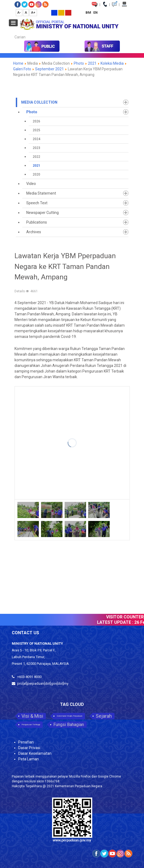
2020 (36, 174)
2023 (36, 148)
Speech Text (37, 203)
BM (89, 12)
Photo (79, 63)
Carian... (12, 32)
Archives (34, 232)
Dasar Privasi (29, 748)
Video (31, 184)
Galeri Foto (22, 69)
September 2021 (49, 69)
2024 (36, 139)
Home (18, 63)
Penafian (26, 742)
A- (19, 13)
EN (95, 12)
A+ (33, 13)
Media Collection (39, 102)
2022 (36, 157)
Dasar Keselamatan (35, 753)
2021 (92, 63)
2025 (36, 130)
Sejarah (104, 716)
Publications (37, 222)
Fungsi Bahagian (69, 725)
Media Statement (41, 193)
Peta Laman (29, 759)
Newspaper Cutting (43, 213)
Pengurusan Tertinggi (31, 725)
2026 (36, 121)
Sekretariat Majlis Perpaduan (69, 716)
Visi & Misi (32, 716)
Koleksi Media (112, 63)
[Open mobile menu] (13, 23)
